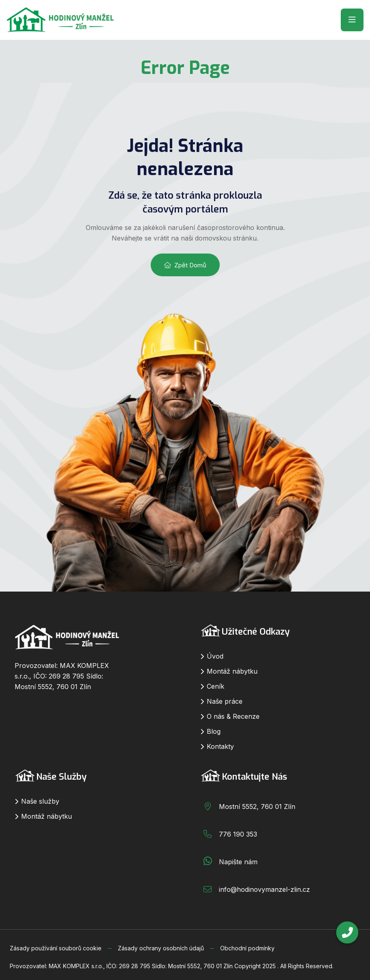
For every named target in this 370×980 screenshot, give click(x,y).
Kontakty (220, 746)
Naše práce (225, 701)
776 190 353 (238, 834)
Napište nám (238, 862)
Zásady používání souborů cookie (56, 948)
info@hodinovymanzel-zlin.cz (264, 889)
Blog (214, 731)
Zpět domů (185, 265)
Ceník (215, 686)
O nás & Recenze (233, 716)
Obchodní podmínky (247, 948)
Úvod (215, 656)
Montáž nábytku (232, 671)
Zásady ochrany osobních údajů (161, 948)
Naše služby (40, 801)
